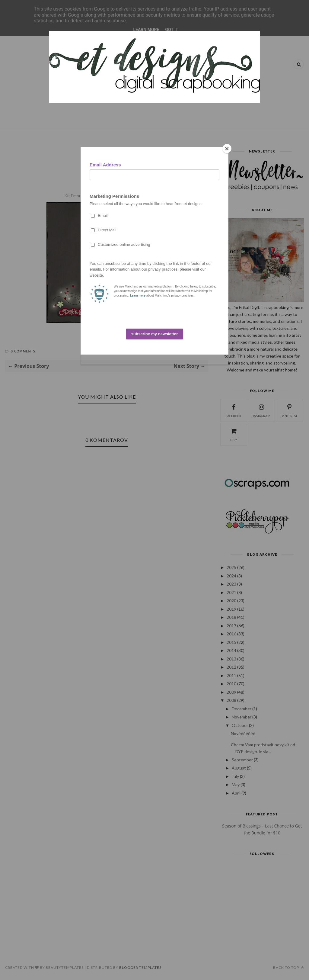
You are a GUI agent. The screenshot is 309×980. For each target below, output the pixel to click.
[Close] (227, 149)
